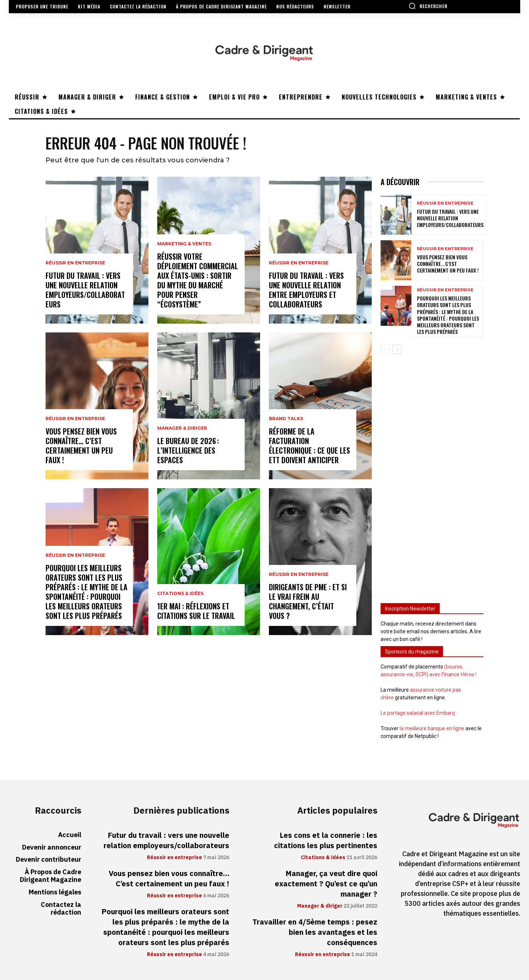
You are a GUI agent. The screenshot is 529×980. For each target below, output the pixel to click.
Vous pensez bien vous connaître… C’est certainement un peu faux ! (81, 446)
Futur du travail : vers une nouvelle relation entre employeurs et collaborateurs (306, 290)
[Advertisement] (432, 475)
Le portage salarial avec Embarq (418, 713)
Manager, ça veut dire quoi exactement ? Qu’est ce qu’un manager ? (326, 884)
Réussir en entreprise (75, 263)
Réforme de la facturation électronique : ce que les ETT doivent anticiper (310, 446)
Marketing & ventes (184, 244)
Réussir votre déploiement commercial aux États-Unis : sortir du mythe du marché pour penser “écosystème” (198, 280)
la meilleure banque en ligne (432, 728)
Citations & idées (180, 594)
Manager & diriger (182, 428)
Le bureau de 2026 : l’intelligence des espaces (188, 450)
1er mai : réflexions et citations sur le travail (196, 611)
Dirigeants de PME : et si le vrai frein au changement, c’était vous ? (308, 601)
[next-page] (397, 349)
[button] (428, 6)
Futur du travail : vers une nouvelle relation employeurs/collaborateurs (85, 290)
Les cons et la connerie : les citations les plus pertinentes (326, 840)
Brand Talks (286, 419)
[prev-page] (385, 349)
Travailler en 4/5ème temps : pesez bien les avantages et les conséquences (315, 932)
